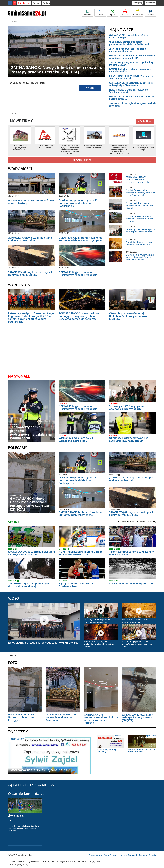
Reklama (37, 3)
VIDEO (14, 598)
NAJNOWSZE (121, 30)
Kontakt (46, 3)
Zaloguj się (137, 3)
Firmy (100, 13)
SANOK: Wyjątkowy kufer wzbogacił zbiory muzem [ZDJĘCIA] (131, 64)
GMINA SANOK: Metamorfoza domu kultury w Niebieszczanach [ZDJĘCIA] (132, 57)
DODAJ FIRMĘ (82, 160)
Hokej (133, 521)
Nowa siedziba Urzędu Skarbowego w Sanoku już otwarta (129, 91)
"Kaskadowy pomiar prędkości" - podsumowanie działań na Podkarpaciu (130, 43)
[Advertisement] (29, 350)
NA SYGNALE (19, 376)
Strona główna (96, 855)
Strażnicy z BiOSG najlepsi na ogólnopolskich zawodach (132, 105)
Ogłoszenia (88, 13)
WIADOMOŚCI (20, 169)
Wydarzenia (138, 13)
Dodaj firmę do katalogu (115, 855)
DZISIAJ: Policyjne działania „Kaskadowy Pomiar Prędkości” (130, 70)
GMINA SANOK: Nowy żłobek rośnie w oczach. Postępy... (129, 36)
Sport (113, 13)
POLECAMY (18, 448)
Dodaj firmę (24, 3)
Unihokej (152, 521)
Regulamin (133, 855)
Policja (125, 13)
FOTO (13, 663)
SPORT (14, 522)
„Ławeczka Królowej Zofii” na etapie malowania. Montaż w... (128, 50)
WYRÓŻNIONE (20, 285)
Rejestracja (150, 3)
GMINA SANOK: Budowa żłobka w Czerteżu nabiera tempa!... (131, 98)
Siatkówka (142, 521)
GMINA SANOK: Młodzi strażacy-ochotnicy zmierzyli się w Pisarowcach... (131, 84)
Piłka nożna (124, 521)
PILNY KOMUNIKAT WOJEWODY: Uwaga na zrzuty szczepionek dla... (131, 77)
